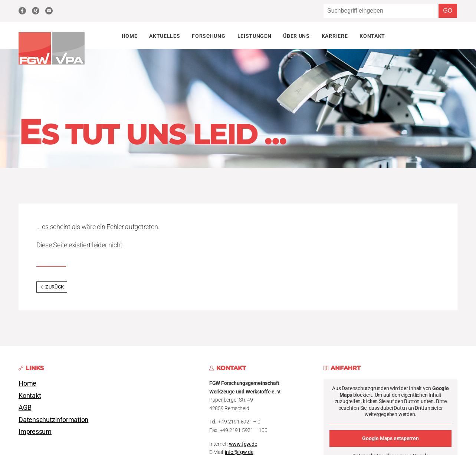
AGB (25, 408)
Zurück (52, 287)
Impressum (35, 432)
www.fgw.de (243, 444)
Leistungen (255, 36)
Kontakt (372, 36)
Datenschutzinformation (53, 420)
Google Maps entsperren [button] (390, 438)
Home (130, 36)
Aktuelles (165, 36)
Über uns (296, 36)
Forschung (209, 36)
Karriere (335, 36)
